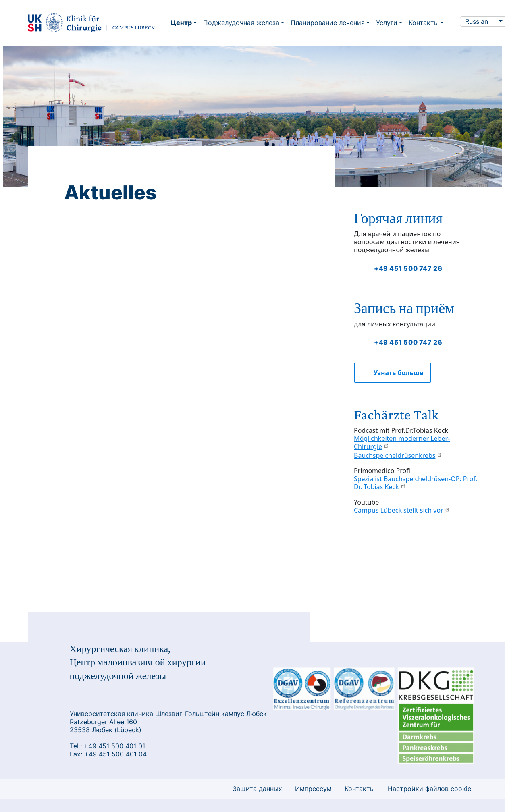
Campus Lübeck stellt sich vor (402, 510)
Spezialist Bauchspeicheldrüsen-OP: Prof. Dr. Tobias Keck (416, 483)
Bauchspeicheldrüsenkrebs (398, 455)
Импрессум (313, 789)
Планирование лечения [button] (328, 23)
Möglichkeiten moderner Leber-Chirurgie (402, 442)
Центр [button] (181, 23)
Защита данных (257, 789)
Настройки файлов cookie (429, 789)
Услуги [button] (387, 23)
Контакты (360, 789)
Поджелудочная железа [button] (241, 23)
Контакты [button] (424, 23)
